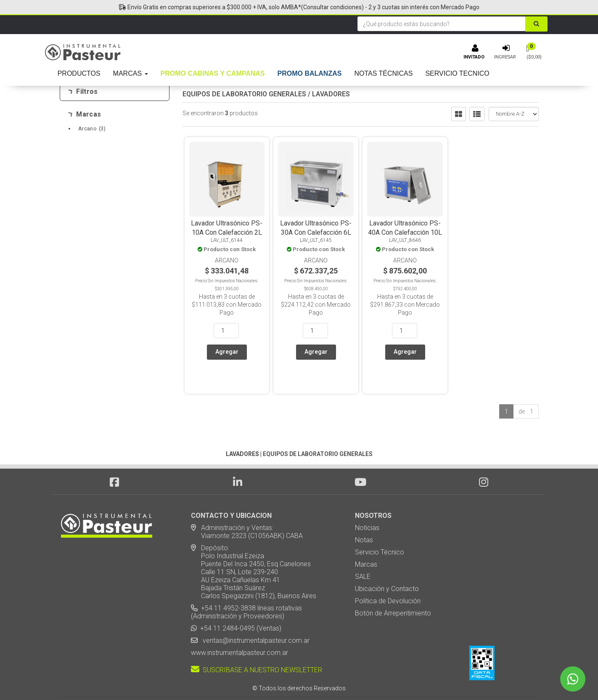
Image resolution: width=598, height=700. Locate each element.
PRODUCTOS (79, 73)
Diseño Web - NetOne (209, 679)
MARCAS (131, 73)
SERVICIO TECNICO (457, 73)
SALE (363, 553)
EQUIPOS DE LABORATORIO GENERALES (244, 94)
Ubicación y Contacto (387, 565)
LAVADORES (331, 94)
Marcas (85, 114)
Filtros (83, 92)
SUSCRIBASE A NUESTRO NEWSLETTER (257, 646)
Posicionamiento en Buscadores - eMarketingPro (351, 679)
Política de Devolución (388, 577)
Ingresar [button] (505, 57)
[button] (409, 679)
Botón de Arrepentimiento (393, 589)
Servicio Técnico (380, 528)
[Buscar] (536, 24)
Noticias (367, 504)
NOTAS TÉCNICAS (383, 73)
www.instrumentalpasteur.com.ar (239, 629)
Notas (364, 516)
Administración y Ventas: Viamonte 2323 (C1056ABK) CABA (247, 508)
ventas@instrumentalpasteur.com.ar (254, 616)
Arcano (92, 129)
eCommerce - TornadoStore (265, 679)
